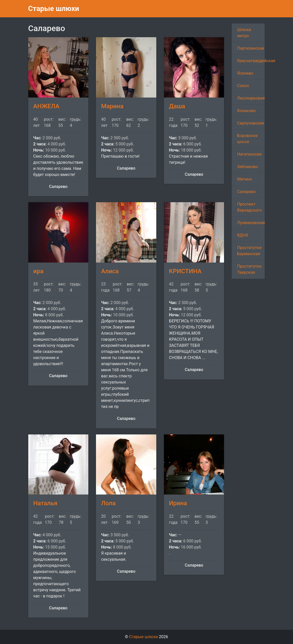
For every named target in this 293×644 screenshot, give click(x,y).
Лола (108, 503)
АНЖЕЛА (46, 106)
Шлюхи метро (244, 33)
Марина (112, 106)
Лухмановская (251, 223)
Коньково (246, 111)
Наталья (45, 503)
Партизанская (250, 48)
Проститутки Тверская (249, 269)
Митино (244, 179)
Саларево (246, 192)
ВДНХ (243, 235)
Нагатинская (249, 154)
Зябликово (247, 167)
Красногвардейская (251, 61)
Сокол (243, 86)
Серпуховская (250, 123)
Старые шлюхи (54, 9)
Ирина (178, 503)
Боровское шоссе (247, 139)
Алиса (110, 271)
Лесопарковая (251, 98)
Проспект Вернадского (249, 207)
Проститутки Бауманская (249, 251)
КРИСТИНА (185, 271)
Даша (177, 106)
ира (38, 271)
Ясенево (245, 73)
